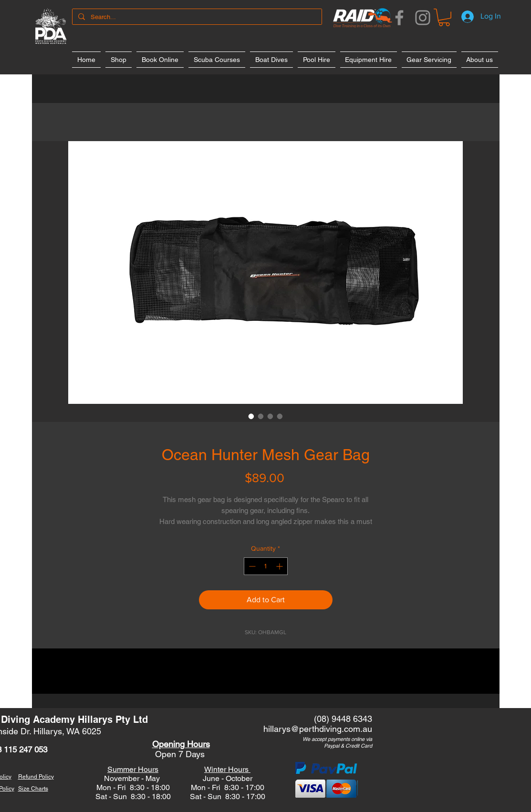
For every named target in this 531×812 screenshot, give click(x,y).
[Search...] (196, 17)
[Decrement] (251, 566)
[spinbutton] (266, 566)
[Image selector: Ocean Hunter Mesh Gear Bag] (251, 416)
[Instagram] (423, 18)
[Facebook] (399, 18)
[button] (444, 17)
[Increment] (280, 566)
